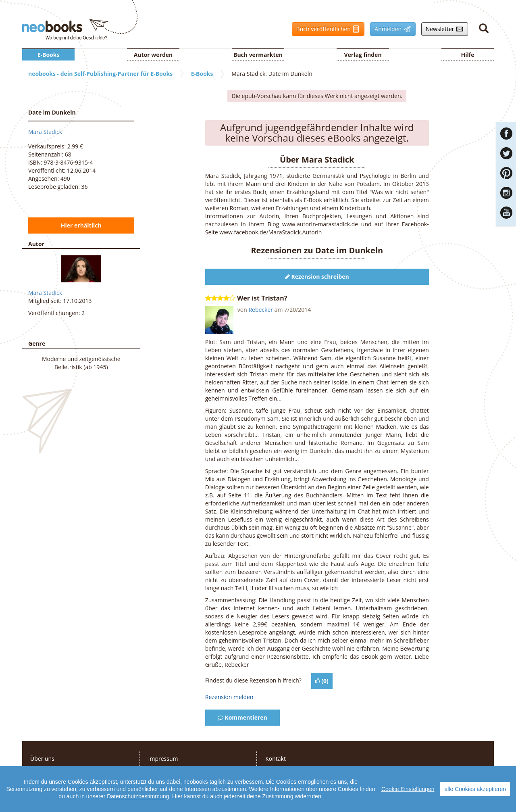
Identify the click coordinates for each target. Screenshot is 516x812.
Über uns (42, 759)
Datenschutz (165, 771)
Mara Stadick (45, 132)
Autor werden (153, 55)
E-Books (49, 55)
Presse (39, 771)
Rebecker (261, 310)
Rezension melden (229, 697)
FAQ (271, 771)
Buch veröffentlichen (326, 29)
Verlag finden (363, 55)
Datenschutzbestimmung (138, 802)
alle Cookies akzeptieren (475, 795)
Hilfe (468, 55)
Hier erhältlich (81, 225)
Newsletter (443, 29)
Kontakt (276, 759)
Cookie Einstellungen (408, 795)
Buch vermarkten (258, 55)
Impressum (163, 759)
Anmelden (390, 29)
